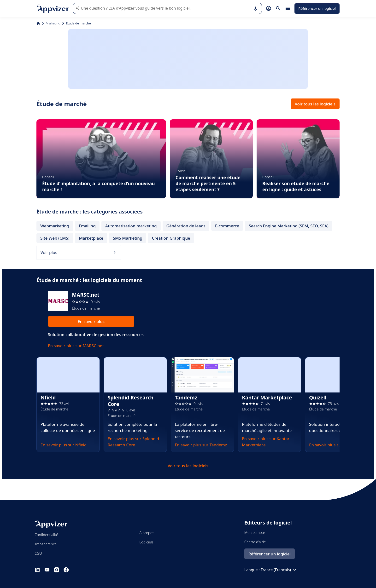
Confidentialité (46, 535)
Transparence (46, 544)
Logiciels (146, 542)
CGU (38, 553)
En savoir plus (91, 321)
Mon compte (255, 532)
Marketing (53, 23)
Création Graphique (171, 238)
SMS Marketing (128, 238)
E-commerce (227, 226)
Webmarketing (55, 226)
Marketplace (91, 238)
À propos (147, 533)
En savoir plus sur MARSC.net (76, 346)
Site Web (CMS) (55, 238)
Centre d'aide (255, 542)
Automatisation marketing (131, 226)
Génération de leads (186, 226)
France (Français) (279, 570)
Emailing (87, 226)
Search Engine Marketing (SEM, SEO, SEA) (288, 226)
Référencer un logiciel (317, 8)
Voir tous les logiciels (315, 104)
